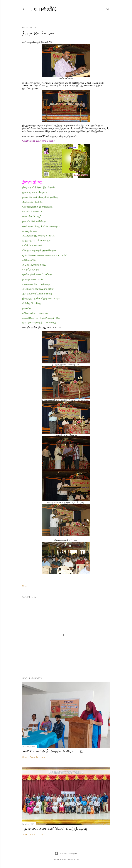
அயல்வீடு (44, 9)
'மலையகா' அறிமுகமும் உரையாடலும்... (55, 751)
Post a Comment (37, 757)
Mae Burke (74, 859)
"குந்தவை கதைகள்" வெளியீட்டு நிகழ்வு (55, 828)
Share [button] (25, 586)
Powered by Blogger (66, 854)
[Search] (108, 8)
